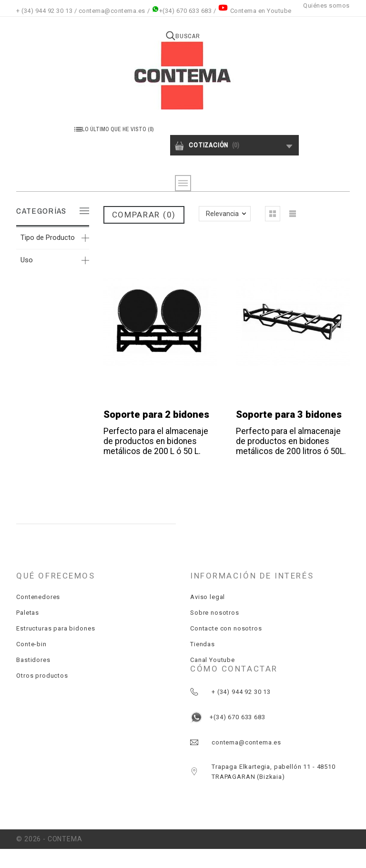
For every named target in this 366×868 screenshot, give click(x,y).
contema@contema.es (112, 11)
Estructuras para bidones (56, 628)
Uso (27, 260)
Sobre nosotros (215, 613)
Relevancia (222, 214)
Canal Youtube (213, 660)
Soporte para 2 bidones (156, 414)
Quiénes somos (326, 5)
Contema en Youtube (261, 11)
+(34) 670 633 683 (182, 11)
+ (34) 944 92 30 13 (44, 11)
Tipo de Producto (48, 238)
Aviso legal (208, 597)
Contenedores (38, 597)
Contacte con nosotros (226, 628)
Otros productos (42, 676)
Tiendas (203, 644)
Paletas (28, 613)
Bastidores (33, 660)
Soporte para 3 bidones (289, 414)
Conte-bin (31, 644)
